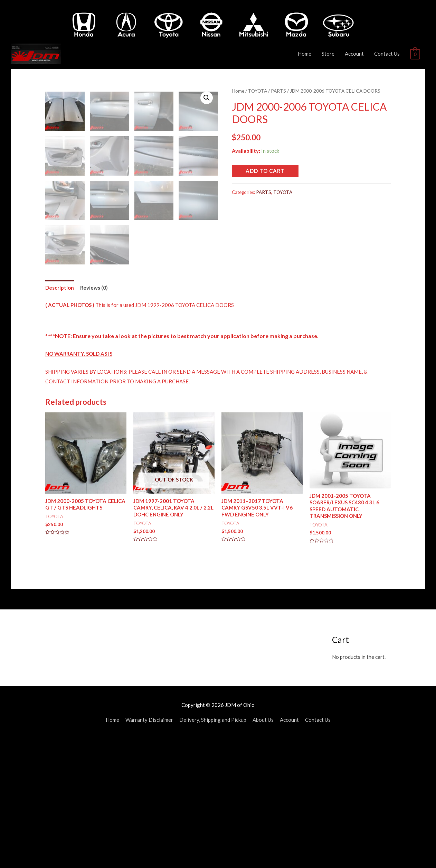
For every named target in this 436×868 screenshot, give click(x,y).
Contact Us (388, 54)
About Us (263, 849)
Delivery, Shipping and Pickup (213, 849)
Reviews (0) (94, 417)
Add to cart (265, 171)
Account (355, 54)
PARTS (278, 91)
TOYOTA (258, 91)
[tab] (60, 417)
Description (60, 417)
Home (305, 54)
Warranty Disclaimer (149, 849)
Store (329, 54)
